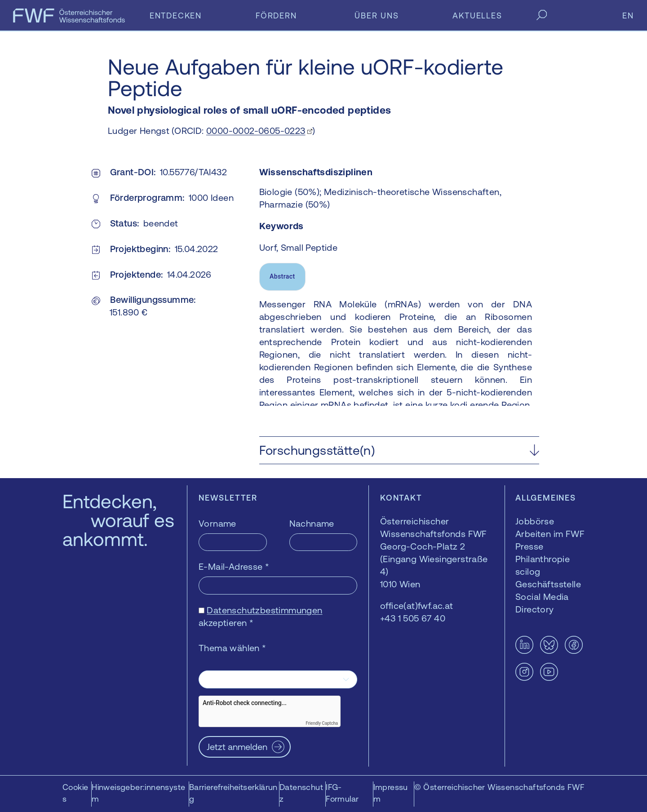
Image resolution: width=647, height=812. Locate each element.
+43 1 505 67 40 (413, 618)
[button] (399, 450)
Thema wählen (233, 648)
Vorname (217, 523)
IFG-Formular (342, 793)
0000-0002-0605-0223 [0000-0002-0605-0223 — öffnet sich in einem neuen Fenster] (256, 131)
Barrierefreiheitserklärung (233, 793)
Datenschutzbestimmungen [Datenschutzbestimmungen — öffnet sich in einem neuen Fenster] (264, 610)
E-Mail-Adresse (234, 566)
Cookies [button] (75, 793)
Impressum (391, 793)
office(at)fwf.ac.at (417, 606)
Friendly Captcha (322, 723)
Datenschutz (301, 793)
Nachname (312, 523)
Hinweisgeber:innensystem (138, 793)
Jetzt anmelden (237, 747)
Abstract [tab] (282, 276)
